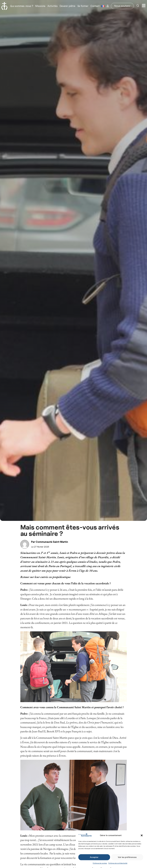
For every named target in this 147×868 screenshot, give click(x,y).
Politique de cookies (100, 863)
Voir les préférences (127, 857)
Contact (95, 6)
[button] (142, 835)
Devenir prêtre (67, 6)
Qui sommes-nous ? (22, 6)
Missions (40, 6)
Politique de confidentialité (118, 863)
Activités (52, 6)
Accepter (94, 857)
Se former (83, 6)
